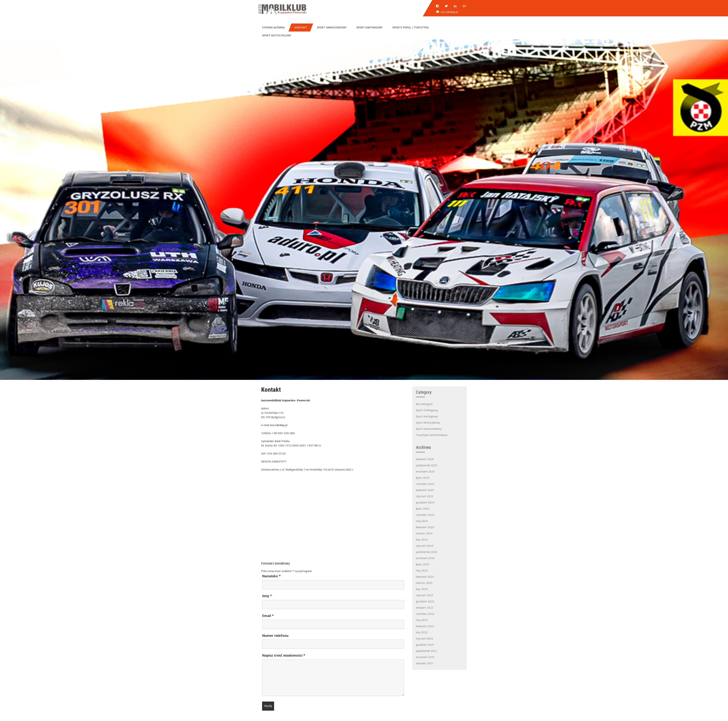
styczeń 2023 (425, 595)
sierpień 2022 (425, 607)
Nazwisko (271, 576)
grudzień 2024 (425, 502)
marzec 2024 (424, 533)
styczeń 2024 (425, 546)
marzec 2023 (424, 583)
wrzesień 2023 (425, 558)
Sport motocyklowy (277, 35)
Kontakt (301, 27)
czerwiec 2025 (425, 484)
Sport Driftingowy (427, 410)
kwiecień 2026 (425, 459)
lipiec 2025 (423, 478)
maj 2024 (422, 521)
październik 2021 (427, 651)
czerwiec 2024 (425, 515)
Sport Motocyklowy (428, 422)
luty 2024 (422, 539)
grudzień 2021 (425, 645)
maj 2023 (422, 570)
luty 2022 (422, 632)
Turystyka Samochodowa (432, 435)
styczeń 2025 (425, 496)
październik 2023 (427, 552)
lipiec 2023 (423, 564)
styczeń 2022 (425, 638)
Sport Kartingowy (427, 416)
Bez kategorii (424, 404)
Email (268, 616)
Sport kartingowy (369, 27)
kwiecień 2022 (425, 626)
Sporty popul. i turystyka (411, 27)
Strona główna (273, 27)
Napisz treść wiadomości (284, 655)
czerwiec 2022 (425, 614)
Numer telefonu (275, 635)
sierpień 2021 (425, 663)
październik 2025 (427, 465)
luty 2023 (422, 589)
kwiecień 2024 (425, 527)
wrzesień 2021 (425, 657)
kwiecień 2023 (425, 577)
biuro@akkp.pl (449, 12)
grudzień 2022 (425, 601)
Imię (267, 596)
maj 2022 (422, 620)
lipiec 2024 (423, 509)
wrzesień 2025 (425, 471)
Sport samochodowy (332, 27)
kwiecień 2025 (425, 490)
